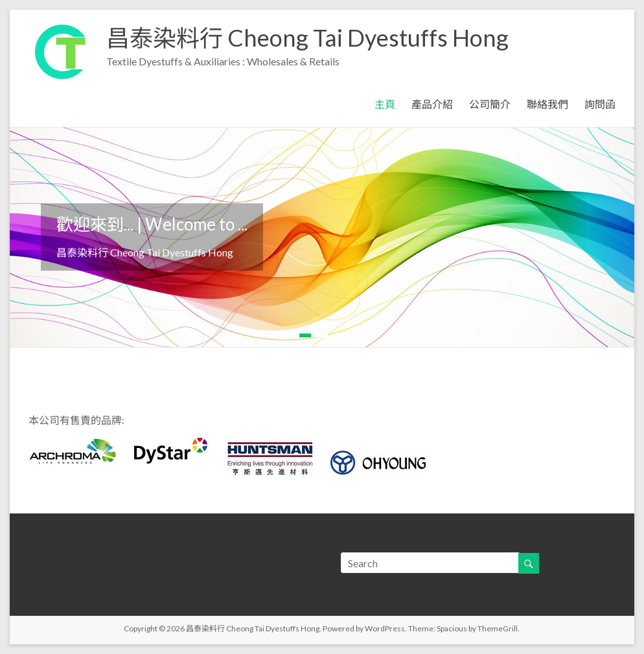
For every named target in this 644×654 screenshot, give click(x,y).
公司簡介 (490, 104)
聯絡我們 (547, 104)
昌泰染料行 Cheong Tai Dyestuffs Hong (307, 38)
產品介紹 (432, 104)
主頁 (385, 104)
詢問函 (600, 104)
